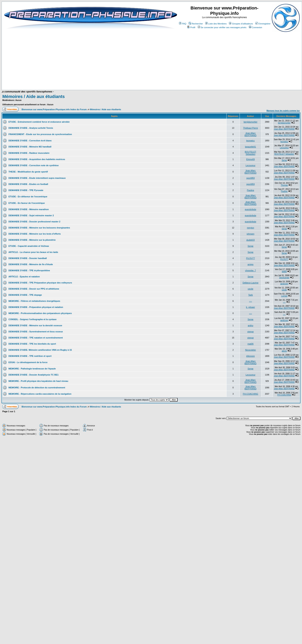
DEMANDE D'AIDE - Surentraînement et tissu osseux (36, 332)
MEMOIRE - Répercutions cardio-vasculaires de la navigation (40, 394)
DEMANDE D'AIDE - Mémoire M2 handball (30, 147)
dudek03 (250, 240)
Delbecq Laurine (250, 283)
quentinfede (251, 209)
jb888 (284, 272)
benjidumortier (250, 122)
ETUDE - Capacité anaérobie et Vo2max (29, 246)
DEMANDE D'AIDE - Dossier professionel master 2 (34, 222)
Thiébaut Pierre (251, 128)
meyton (250, 228)
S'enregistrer (263, 24)
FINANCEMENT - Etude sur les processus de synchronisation (40, 134)
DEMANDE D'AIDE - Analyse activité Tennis (31, 128)
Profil (191, 27)
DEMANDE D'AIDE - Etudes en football (28, 184)
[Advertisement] (79, 60)
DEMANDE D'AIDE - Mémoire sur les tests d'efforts (35, 234)
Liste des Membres (216, 24)
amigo (250, 264)
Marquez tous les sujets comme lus (283, 111)
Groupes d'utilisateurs (241, 24)
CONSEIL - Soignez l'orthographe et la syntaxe (32, 319)
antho (250, 325)
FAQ (183, 24)
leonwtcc (251, 141)
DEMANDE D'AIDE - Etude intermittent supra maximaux (37, 178)
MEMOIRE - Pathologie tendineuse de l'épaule (32, 369)
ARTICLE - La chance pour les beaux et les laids (33, 252)
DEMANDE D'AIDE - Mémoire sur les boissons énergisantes (39, 228)
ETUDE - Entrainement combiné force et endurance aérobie (39, 122)
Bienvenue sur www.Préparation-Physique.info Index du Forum (54, 109)
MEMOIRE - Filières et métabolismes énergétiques (34, 301)
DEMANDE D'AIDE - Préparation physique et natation (36, 307)
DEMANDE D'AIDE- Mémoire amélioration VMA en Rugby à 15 (40, 350)
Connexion (256, 27)
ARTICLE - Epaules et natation (24, 277)
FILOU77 (251, 258)
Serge (284, 160)
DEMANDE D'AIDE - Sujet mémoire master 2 (31, 215)
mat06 (251, 344)
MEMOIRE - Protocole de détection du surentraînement (37, 388)
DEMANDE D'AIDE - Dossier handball (28, 258)
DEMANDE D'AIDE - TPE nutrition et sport (30, 356)
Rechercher (196, 24)
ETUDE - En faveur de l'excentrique (27, 203)
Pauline (251, 190)
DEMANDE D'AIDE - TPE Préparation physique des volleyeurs (40, 283)
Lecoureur (284, 148)
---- (251, 301)
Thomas (284, 185)
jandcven (284, 284)
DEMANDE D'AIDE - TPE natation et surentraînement (36, 338)
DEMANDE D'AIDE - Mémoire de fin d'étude (31, 264)
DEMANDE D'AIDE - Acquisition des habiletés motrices (37, 159)
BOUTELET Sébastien (250, 153)
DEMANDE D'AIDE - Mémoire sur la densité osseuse (35, 325)
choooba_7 (250, 270)
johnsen (251, 234)
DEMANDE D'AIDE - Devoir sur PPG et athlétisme (34, 289)
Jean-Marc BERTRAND (284, 129)
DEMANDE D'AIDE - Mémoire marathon (29, 209)
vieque (250, 332)
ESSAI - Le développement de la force (28, 362)
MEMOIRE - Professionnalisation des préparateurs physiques (40, 313)
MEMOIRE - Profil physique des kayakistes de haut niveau (38, 381)
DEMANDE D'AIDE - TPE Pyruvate (26, 190)
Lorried (284, 296)
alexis (284, 351)
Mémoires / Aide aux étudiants (34, 96)
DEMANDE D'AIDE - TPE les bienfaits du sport (32, 344)
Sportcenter (284, 278)
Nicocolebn (250, 350)
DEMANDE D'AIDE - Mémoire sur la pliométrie (32, 240)
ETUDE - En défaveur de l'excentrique (28, 197)
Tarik (251, 295)
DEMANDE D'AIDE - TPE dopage (25, 295)
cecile (250, 289)
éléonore (251, 356)
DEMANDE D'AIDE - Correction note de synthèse (34, 165)
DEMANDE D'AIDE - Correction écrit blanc (30, 141)
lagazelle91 (250, 147)
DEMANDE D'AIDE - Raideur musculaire (29, 153)
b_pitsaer (251, 307)
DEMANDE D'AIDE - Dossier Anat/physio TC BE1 (33, 375)
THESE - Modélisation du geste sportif (28, 172)
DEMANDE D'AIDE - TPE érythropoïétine (29, 270)
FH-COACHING (250, 394)
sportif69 (250, 178)
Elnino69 (251, 159)
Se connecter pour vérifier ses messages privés (222, 27)
